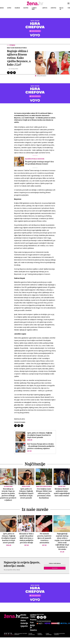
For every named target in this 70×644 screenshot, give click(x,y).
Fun (69, 8)
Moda (2, 8)
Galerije (17, 8)
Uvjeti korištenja (49, 636)
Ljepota (45, 8)
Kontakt (25, 636)
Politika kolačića (40, 636)
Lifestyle (53, 8)
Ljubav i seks (34, 9)
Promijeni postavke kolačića (60, 636)
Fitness (12, 45)
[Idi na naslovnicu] (35, 5)
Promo (33, 622)
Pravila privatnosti (32, 636)
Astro (9, 8)
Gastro (26, 8)
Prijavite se (55, 570)
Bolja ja (61, 9)
